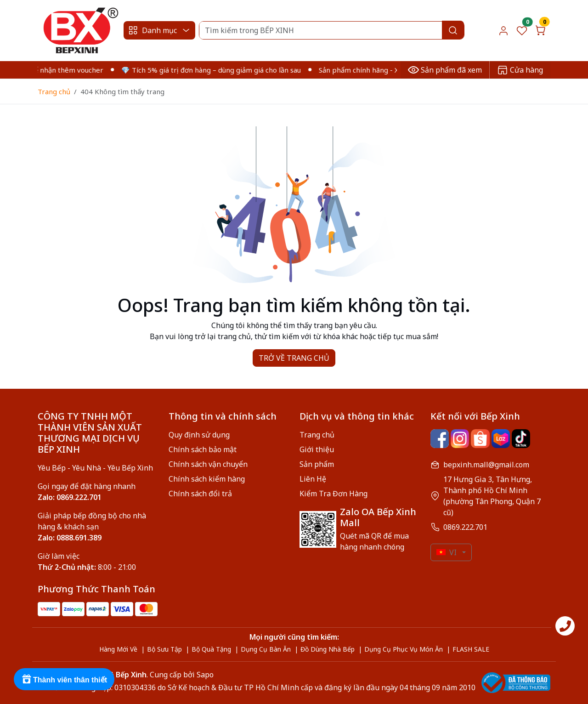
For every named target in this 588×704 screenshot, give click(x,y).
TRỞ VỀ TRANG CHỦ (294, 358)
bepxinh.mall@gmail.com (486, 465)
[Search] (331, 30)
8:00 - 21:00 (87, 567)
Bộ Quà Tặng (211, 649)
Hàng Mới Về (118, 649)
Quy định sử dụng (199, 435)
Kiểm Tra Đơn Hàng (334, 494)
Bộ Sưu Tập (164, 649)
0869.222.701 (465, 527)
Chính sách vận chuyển (208, 464)
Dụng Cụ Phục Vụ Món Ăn (404, 649)
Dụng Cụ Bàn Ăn (266, 649)
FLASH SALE (471, 649)
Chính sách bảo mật (203, 449)
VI (447, 552)
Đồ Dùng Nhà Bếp (328, 649)
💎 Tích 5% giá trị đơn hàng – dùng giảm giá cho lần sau (216, 70)
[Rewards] (64, 679)
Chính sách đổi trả (200, 494)
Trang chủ (54, 91)
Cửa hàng (520, 70)
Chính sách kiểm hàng (207, 479)
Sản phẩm (317, 464)
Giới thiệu (317, 449)
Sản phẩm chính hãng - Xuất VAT (376, 70)
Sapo (204, 675)
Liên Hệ (313, 479)
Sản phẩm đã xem (445, 70)
